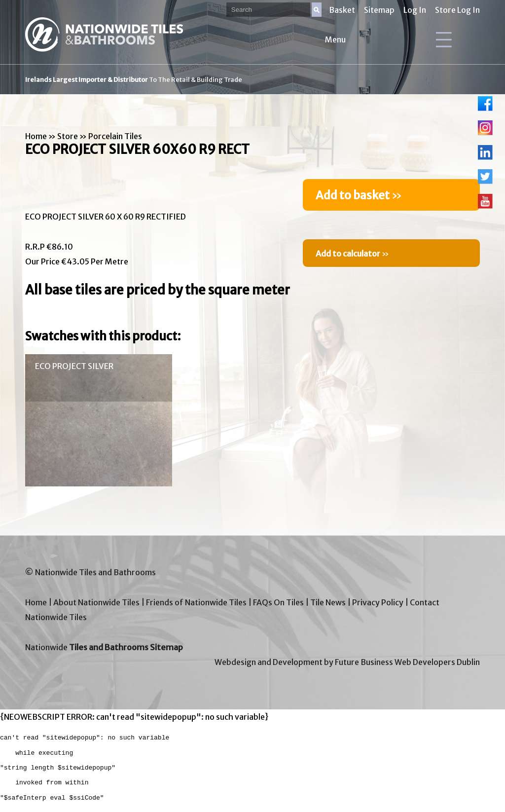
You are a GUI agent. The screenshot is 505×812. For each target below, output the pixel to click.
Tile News (328, 602)
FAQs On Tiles (278, 602)
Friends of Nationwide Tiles (196, 602)
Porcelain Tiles (115, 136)
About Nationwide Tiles (96, 602)
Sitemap (379, 10)
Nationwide (104, 647)
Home (36, 136)
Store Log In (457, 10)
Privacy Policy (378, 602)
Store (68, 136)
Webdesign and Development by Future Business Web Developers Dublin (347, 662)
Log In (415, 10)
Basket (342, 10)
